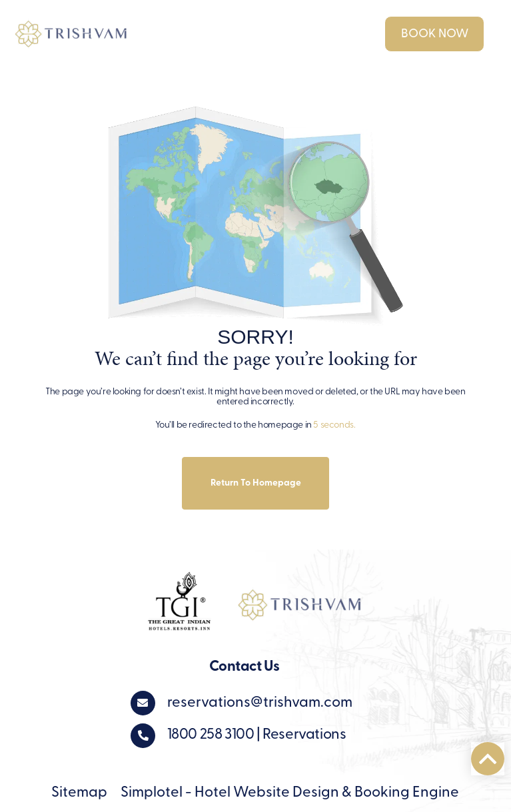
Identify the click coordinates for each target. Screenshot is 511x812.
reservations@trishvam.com (260, 703)
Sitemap (79, 793)
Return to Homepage (256, 483)
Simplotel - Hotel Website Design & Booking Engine (290, 793)
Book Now (435, 34)
